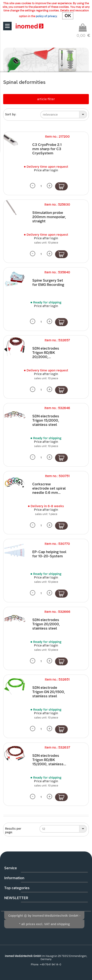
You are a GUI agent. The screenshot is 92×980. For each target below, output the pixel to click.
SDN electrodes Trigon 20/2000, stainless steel (46, 624)
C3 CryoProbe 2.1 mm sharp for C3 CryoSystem (47, 149)
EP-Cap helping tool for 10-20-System (49, 554)
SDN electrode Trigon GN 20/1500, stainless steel (49, 692)
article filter (46, 99)
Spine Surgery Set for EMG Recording (48, 283)
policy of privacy (46, 16)
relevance (50, 115)
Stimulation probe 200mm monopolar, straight (49, 217)
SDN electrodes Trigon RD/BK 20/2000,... (46, 353)
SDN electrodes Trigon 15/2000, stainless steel (46, 420)
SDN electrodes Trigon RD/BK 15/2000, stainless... (49, 760)
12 (44, 829)
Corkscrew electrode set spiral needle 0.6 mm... (49, 488)
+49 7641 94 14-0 (50, 965)
